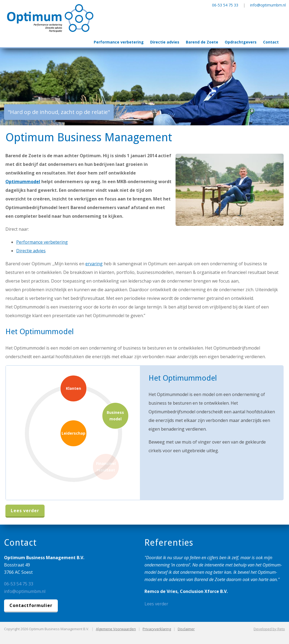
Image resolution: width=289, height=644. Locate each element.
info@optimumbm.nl (268, 5)
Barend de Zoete (202, 42)
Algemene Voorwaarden (116, 629)
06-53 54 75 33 (225, 5)
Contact (271, 42)
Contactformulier (31, 605)
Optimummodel (23, 182)
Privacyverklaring (157, 629)
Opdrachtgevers (241, 42)
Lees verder (25, 511)
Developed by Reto (269, 629)
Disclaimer (186, 629)
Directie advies (165, 42)
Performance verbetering (119, 42)
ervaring (94, 264)
